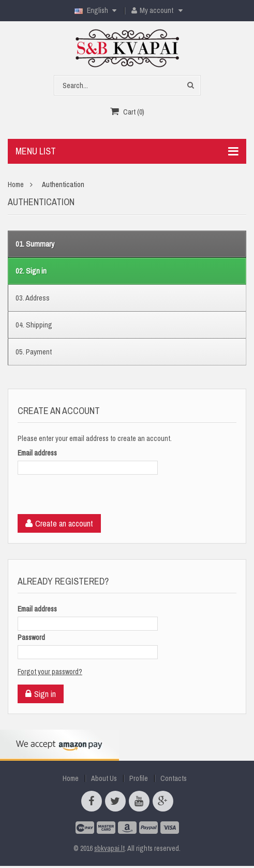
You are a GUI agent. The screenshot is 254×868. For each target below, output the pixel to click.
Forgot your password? (50, 672)
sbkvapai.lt (109, 848)
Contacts (174, 778)
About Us (104, 778)
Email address (37, 453)
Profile (139, 778)
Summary (35, 244)
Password (31, 637)
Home (16, 184)
